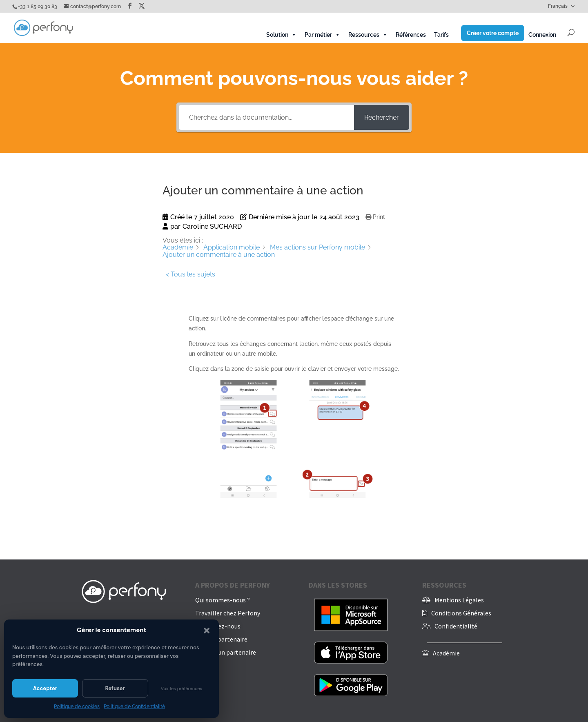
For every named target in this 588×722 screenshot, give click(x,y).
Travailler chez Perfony (228, 613)
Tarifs (441, 35)
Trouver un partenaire (226, 652)
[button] (207, 631)
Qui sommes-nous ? (223, 600)
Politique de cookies (77, 706)
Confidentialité (456, 626)
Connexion (542, 35)
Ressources (368, 35)
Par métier (322, 35)
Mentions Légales (459, 600)
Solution (281, 35)
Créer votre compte (493, 33)
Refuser (115, 688)
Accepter (45, 688)
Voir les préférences (182, 689)
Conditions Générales (461, 613)
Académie (446, 653)
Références (411, 35)
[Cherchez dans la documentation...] (266, 117)
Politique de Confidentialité (134, 706)
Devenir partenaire (221, 639)
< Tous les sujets (190, 274)
